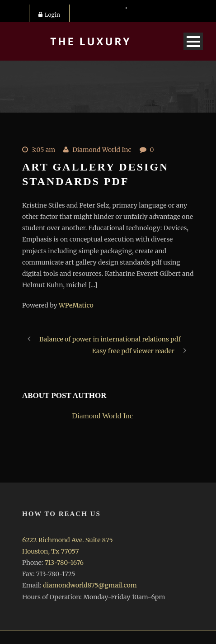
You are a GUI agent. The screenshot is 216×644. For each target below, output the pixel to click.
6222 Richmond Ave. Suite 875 (68, 540)
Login (49, 15)
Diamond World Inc (102, 150)
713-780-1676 (64, 563)
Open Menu (193, 41)
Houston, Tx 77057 (50, 551)
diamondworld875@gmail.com (90, 585)
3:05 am (43, 150)
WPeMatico (76, 305)
